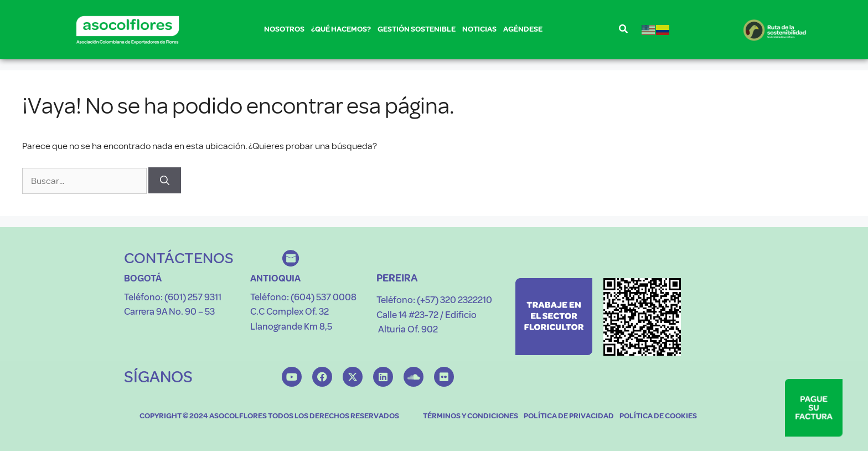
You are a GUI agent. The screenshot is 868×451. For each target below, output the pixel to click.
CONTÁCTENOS (179, 258)
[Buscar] (165, 181)
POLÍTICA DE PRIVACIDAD (569, 416)
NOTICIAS (479, 29)
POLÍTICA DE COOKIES (658, 416)
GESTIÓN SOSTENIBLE (417, 31)
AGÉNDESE (523, 29)
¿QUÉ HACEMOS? (341, 31)
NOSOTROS (284, 31)
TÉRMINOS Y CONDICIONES (471, 416)
